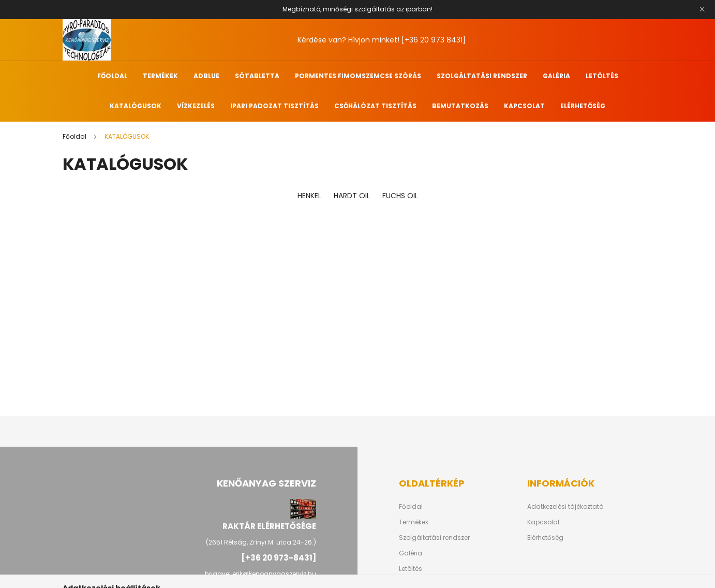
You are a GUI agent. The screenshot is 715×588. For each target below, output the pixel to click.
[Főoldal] (75, 136)
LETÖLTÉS (602, 76)
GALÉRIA (556, 76)
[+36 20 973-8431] (279, 558)
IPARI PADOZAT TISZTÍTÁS (274, 106)
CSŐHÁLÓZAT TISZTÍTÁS (375, 106)
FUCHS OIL (400, 196)
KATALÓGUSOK (136, 106)
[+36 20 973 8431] (434, 40)
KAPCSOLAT (524, 106)
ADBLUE (206, 76)
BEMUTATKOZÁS (460, 106)
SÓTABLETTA (257, 76)
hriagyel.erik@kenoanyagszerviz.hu (260, 574)
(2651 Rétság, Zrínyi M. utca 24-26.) (261, 542)
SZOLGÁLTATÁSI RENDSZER (482, 76)
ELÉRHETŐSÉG (583, 106)
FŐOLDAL (112, 76)
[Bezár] (702, 9)
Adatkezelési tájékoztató (565, 507)
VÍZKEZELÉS (196, 106)
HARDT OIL (352, 196)
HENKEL (309, 196)
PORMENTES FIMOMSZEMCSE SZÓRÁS (358, 76)
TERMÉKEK (160, 76)
